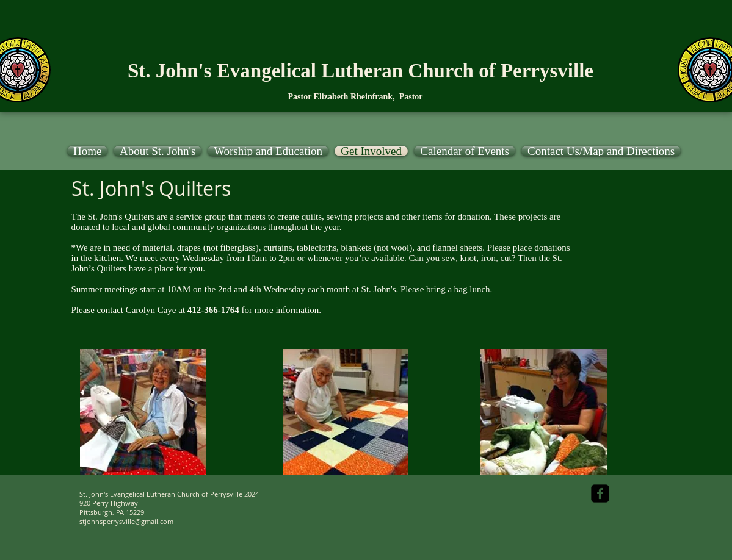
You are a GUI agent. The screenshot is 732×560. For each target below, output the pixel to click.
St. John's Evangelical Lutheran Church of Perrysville (361, 71)
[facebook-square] (600, 494)
